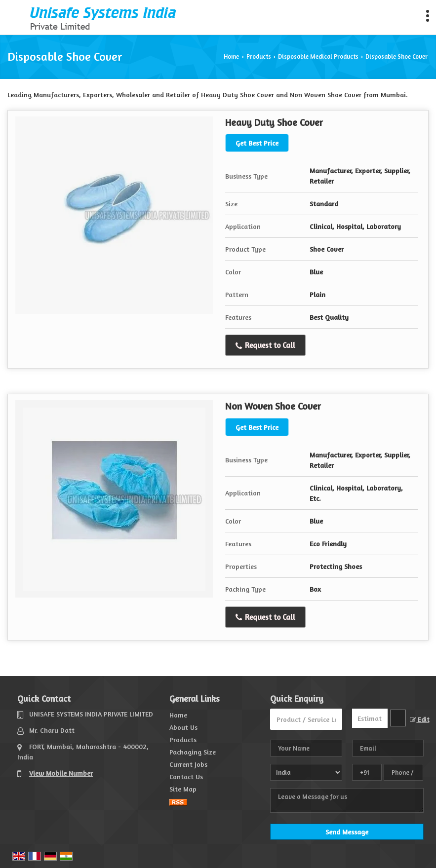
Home (231, 57)
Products (259, 57)
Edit (419, 720)
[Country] (306, 772)
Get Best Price (257, 143)
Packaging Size (193, 752)
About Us (183, 727)
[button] (61, 773)
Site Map (183, 789)
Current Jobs (188, 764)
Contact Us (186, 776)
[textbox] (398, 718)
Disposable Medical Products (318, 57)
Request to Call (265, 345)
